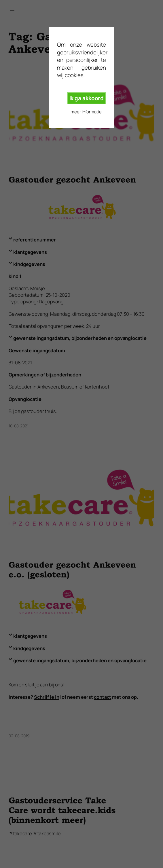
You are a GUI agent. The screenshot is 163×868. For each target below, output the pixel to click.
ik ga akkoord (87, 98)
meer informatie (86, 112)
